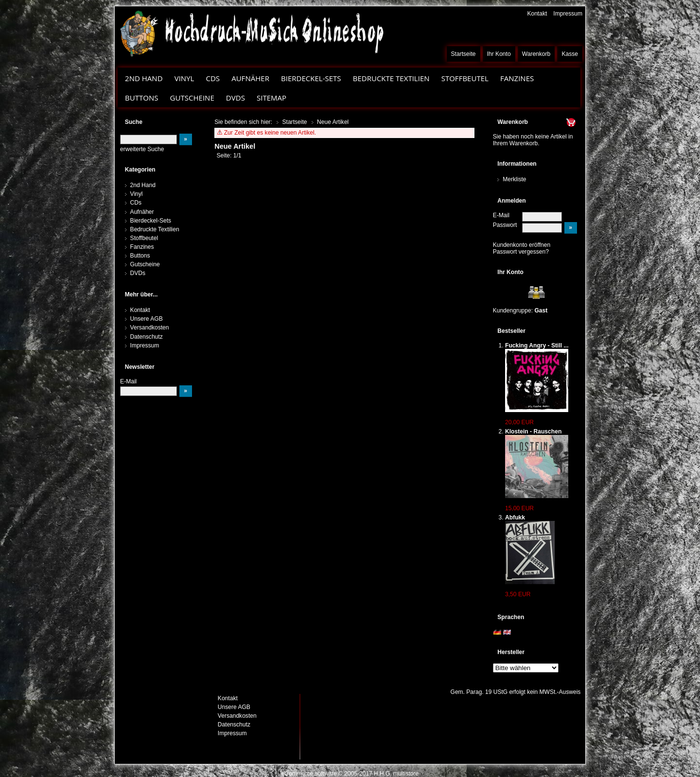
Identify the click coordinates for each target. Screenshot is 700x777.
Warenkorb (536, 54)
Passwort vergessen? (521, 252)
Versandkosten (150, 328)
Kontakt (537, 14)
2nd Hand (144, 78)
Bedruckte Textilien (391, 78)
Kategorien (140, 170)
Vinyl (184, 78)
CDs (213, 78)
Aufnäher (250, 78)
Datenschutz (147, 337)
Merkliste (514, 179)
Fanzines (517, 78)
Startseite (464, 54)
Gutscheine (192, 98)
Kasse (570, 54)
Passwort (505, 225)
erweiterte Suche (142, 149)
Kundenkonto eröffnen (522, 245)
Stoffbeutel (465, 78)
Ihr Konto (499, 54)
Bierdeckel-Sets (311, 78)
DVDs (236, 98)
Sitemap (271, 98)
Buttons (141, 98)
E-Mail (501, 215)
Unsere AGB (147, 319)
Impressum (568, 14)
